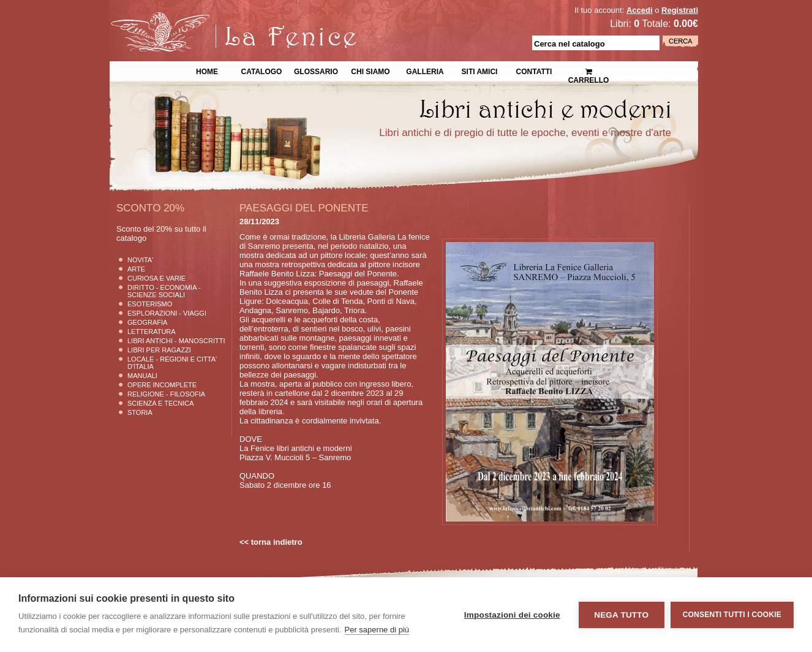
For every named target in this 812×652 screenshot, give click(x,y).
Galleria (425, 70)
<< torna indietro (271, 542)
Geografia (147, 322)
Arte (136, 269)
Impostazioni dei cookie (512, 615)
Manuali (142, 376)
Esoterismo (150, 304)
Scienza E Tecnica (161, 403)
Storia (140, 412)
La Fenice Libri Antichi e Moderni (216, 18)
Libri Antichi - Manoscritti (176, 341)
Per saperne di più (377, 630)
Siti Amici (480, 70)
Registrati (680, 10)
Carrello (589, 71)
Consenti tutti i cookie (732, 615)
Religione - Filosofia (166, 394)
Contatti (534, 70)
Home (207, 70)
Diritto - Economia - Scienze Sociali (164, 291)
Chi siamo (370, 70)
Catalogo (262, 70)
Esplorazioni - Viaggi (167, 313)
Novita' (140, 260)
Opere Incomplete (162, 385)
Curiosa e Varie (156, 278)
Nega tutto (621, 615)
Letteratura (152, 332)
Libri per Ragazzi (159, 350)
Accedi (640, 10)
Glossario (316, 70)
